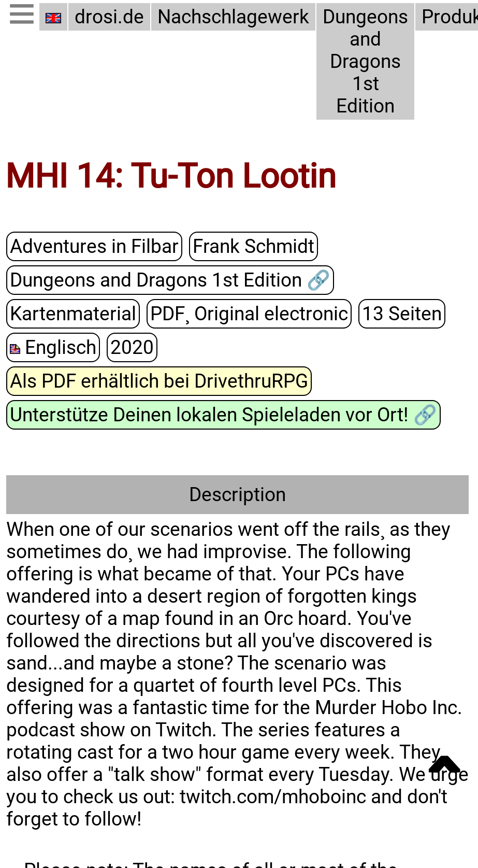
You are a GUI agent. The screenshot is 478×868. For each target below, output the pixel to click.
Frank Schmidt (254, 246)
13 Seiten (402, 313)
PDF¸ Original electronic (249, 313)
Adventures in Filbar (94, 246)
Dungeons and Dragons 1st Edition (365, 61)
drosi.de (109, 17)
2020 (132, 347)
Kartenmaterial (73, 313)
